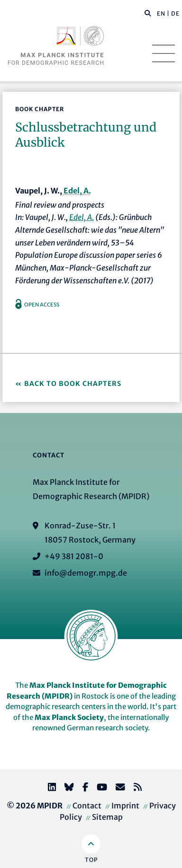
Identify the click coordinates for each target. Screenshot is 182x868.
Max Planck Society (69, 717)
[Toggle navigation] (164, 53)
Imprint (125, 806)
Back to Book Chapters (73, 384)
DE (175, 13)
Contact (87, 806)
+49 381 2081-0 (74, 556)
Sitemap (107, 817)
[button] (148, 13)
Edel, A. (77, 191)
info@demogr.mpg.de (86, 573)
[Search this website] (143, 14)
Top (91, 860)
